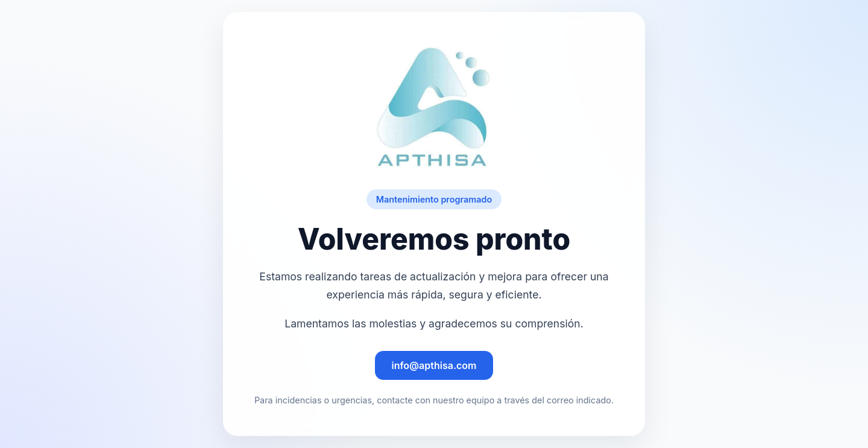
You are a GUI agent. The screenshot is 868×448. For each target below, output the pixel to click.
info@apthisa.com (434, 365)
